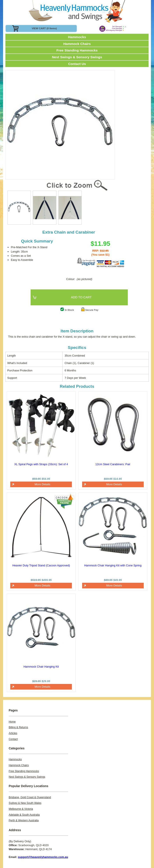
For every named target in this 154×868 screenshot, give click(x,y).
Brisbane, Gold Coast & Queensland (30, 797)
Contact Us (77, 64)
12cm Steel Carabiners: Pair (113, 464)
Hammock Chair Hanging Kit (41, 667)
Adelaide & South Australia (24, 815)
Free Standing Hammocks (77, 50)
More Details (42, 484)
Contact (13, 739)
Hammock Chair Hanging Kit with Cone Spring (113, 565)
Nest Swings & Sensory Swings (77, 57)
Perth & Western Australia (24, 820)
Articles (13, 733)
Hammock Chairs (77, 44)
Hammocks (77, 37)
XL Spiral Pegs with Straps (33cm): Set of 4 (41, 464)
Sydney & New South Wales (25, 803)
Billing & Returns (18, 727)
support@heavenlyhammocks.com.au (43, 857)
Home (12, 722)
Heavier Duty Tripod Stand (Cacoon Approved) (41, 565)
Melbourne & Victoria (21, 809)
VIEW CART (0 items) (44, 28)
